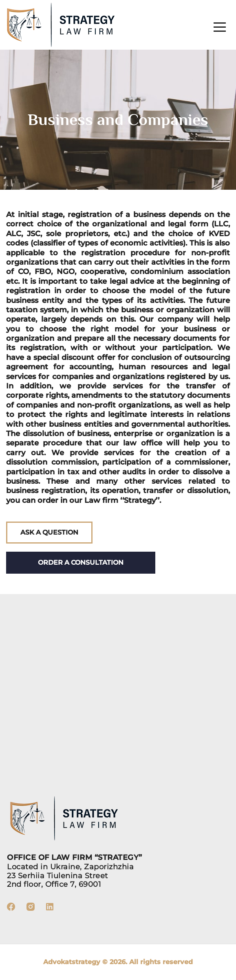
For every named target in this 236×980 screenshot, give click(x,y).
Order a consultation (81, 562)
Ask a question (49, 532)
